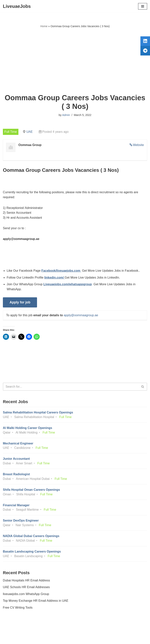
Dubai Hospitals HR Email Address (26, 581)
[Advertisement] (75, 61)
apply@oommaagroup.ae (81, 316)
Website (138, 145)
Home (44, 26)
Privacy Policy (13, 630)
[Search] (71, 387)
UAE (30, 132)
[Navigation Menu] (143, 6)
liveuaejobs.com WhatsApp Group (26, 595)
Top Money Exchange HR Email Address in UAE (36, 602)
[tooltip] (145, 42)
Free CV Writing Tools (18, 609)
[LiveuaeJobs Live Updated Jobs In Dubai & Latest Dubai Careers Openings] (17, 6)
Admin (66, 115)
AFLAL (96, 638)
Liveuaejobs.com (61, 638)
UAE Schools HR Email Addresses (26, 588)
